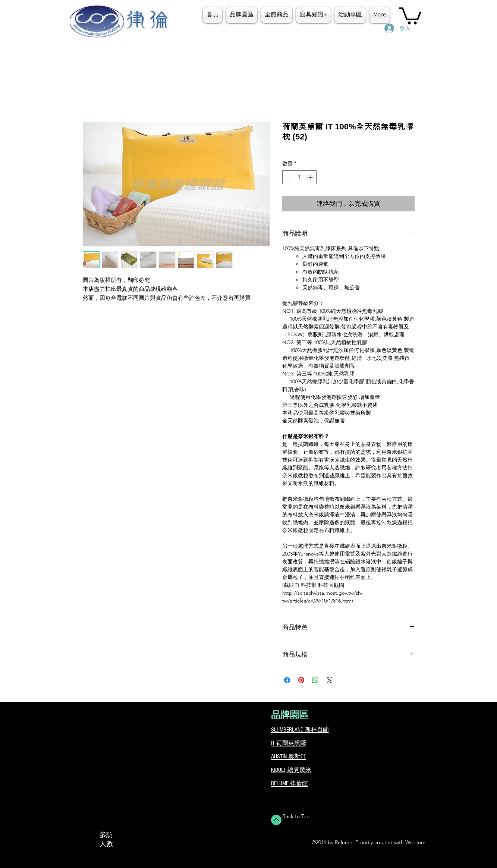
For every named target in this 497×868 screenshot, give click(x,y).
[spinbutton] (299, 177)
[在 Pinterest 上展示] (301, 680)
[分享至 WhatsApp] (315, 680)
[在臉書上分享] (287, 680)
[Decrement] (288, 177)
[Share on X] (330, 680)
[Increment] (311, 177)
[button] (313, 15)
